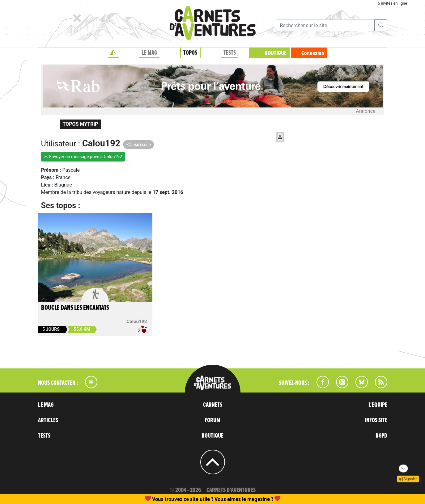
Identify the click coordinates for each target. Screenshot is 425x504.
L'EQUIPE (378, 405)
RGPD (381, 436)
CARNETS (213, 405)
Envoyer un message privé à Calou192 (83, 157)
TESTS (230, 53)
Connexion (313, 53)
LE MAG (149, 53)
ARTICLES (48, 420)
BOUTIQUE (276, 53)
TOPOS (190, 53)
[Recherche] (325, 25)
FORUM (212, 420)
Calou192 (137, 321)
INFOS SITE (376, 420)
